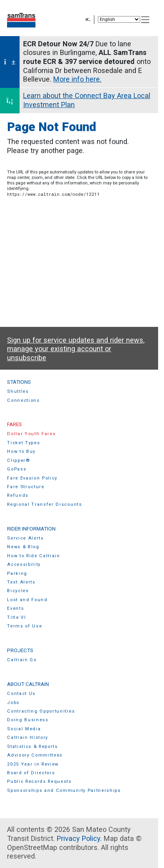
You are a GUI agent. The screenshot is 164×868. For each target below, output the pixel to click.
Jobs (13, 703)
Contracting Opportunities (41, 711)
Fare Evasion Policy (32, 478)
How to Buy (21, 451)
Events (15, 608)
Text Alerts (21, 582)
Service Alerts (25, 538)
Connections (23, 400)
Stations (19, 382)
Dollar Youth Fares (31, 434)
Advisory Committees (35, 755)
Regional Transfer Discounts (44, 504)
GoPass (17, 469)
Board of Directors (31, 773)
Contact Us (21, 694)
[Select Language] (119, 19)
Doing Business (28, 720)
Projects (20, 650)
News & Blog (23, 547)
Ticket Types (23, 443)
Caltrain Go (22, 660)
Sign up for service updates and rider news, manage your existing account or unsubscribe (76, 349)
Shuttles (18, 391)
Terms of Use (24, 626)
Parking (17, 573)
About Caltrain (28, 684)
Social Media (24, 729)
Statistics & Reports (32, 747)
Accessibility (24, 564)
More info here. (77, 79)
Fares (14, 424)
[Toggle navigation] (146, 20)
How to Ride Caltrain (34, 556)
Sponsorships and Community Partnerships (64, 790)
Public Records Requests (39, 781)
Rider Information (31, 529)
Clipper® (18, 460)
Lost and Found (27, 600)
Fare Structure (26, 487)
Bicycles (18, 591)
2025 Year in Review (33, 764)
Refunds (18, 495)
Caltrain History (28, 738)
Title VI (16, 617)
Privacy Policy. (79, 838)
